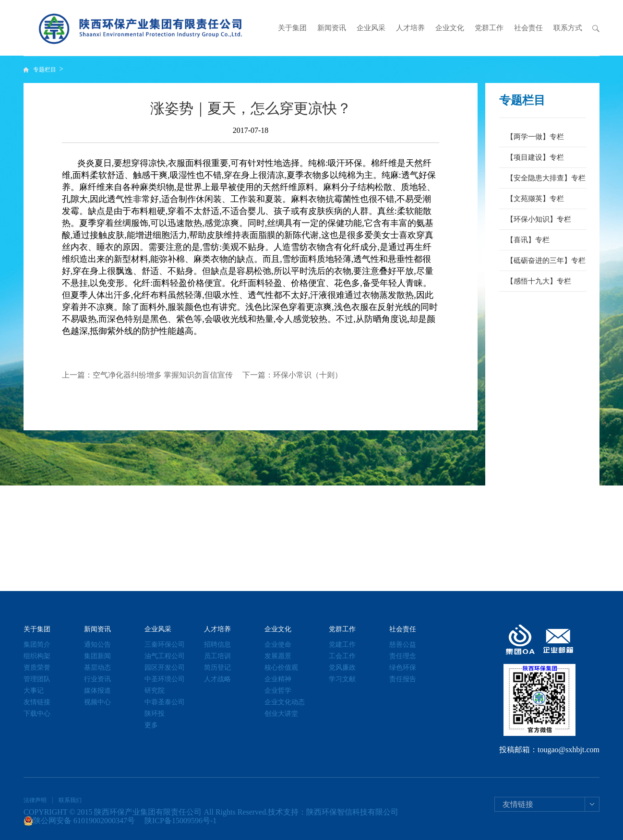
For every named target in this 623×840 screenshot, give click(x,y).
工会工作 (342, 656)
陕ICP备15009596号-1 (180, 821)
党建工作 (342, 645)
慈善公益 (403, 645)
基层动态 (97, 668)
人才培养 (410, 28)
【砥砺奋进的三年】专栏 (546, 260)
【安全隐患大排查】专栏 (546, 178)
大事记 (34, 691)
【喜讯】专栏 (528, 240)
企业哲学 (278, 691)
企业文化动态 (285, 702)
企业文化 (450, 28)
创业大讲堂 (281, 714)
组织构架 (37, 656)
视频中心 (97, 702)
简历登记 (217, 668)
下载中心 (37, 714)
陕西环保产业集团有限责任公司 (148, 812)
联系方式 (568, 28)
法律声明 (35, 800)
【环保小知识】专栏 (539, 219)
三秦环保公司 (165, 645)
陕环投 (155, 714)
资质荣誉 (37, 668)
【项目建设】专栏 (535, 157)
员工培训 (217, 656)
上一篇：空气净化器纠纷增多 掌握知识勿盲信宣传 (147, 375)
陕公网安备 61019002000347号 (79, 821)
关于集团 (292, 28)
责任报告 (403, 679)
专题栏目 (45, 70)
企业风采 (371, 28)
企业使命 (278, 645)
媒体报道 (97, 691)
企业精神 (278, 679)
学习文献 (342, 679)
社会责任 (528, 28)
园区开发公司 (165, 668)
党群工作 (489, 28)
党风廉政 (342, 668)
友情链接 (37, 702)
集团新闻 (97, 656)
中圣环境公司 (165, 679)
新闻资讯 (332, 28)
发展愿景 (278, 656)
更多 (151, 725)
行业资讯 (97, 679)
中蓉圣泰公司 (165, 702)
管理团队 (37, 679)
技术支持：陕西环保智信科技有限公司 (333, 812)
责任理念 (403, 656)
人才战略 (217, 679)
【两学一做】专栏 (535, 137)
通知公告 (97, 645)
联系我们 (70, 800)
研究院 (155, 691)
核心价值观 (281, 668)
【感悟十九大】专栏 (539, 281)
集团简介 (37, 645)
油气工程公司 (165, 656)
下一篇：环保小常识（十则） (292, 375)
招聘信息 (217, 645)
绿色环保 (403, 668)
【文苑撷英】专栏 (535, 199)
